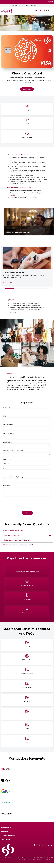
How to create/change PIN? (13, 530)
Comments (7, 486)
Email (5, 416)
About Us (40, 5)
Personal (14, 5)
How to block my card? (11, 535)
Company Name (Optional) (13, 477)
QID (5, 468)
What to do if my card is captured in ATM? (18, 545)
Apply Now (27, 89)
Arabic (51, 2)
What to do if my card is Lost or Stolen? (17, 540)
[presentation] (17, 502)
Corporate (21, 5)
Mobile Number (9, 425)
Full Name (7, 407)
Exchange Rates (48, 859)
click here (13, 195)
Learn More (7, 282)
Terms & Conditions (35, 859)
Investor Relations (31, 5)
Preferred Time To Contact (13, 451)
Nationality (7, 460)
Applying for (8, 442)
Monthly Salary (9, 433)
